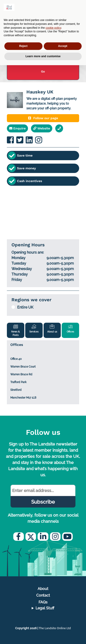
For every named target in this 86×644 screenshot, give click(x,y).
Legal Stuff (45, 608)
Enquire (17, 128)
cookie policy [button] (53, 28)
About (43, 589)
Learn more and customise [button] (43, 56)
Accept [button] (63, 46)
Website (42, 128)
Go (43, 71)
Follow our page (43, 118)
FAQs (43, 602)
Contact (43, 595)
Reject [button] (23, 46)
